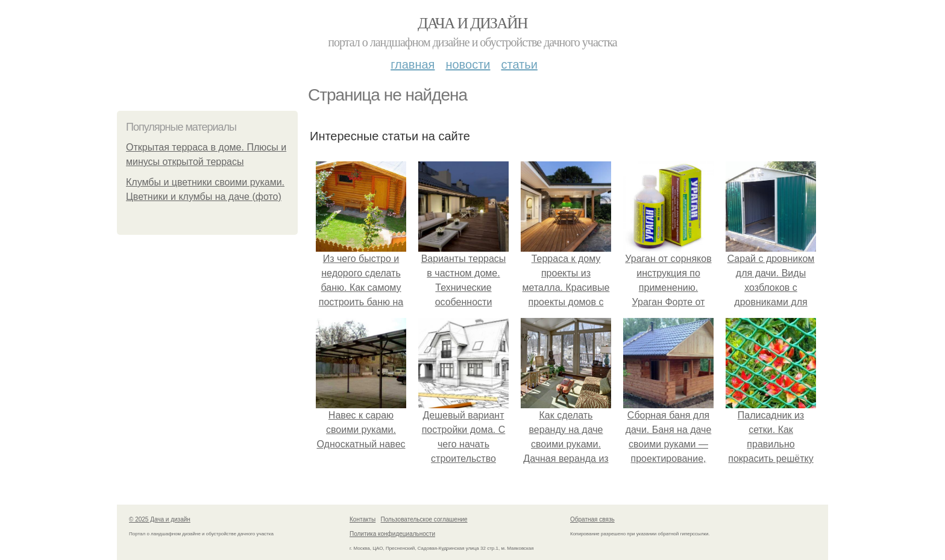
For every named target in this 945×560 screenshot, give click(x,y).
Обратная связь (592, 519)
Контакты (363, 519)
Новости (468, 64)
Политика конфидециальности (392, 534)
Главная (413, 64)
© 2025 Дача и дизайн (160, 519)
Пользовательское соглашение (424, 519)
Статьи (519, 64)
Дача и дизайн (472, 23)
